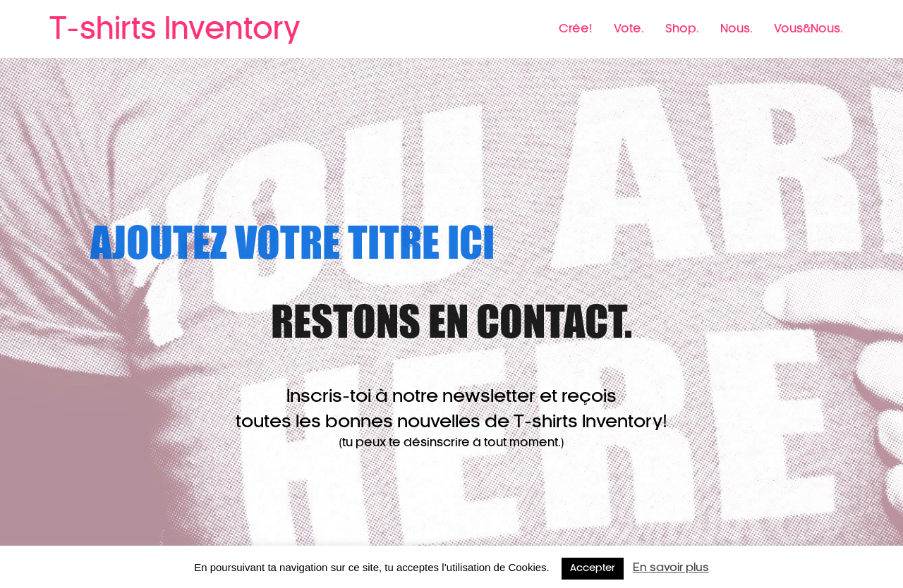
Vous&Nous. (808, 29)
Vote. (629, 29)
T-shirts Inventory (175, 30)
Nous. (737, 29)
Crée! (576, 29)
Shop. (682, 29)
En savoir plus (671, 568)
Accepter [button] (593, 569)
